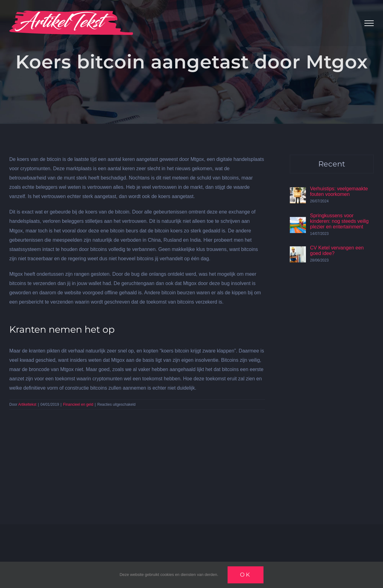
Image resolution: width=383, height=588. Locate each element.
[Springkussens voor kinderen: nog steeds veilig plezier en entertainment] (298, 221)
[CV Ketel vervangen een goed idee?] (298, 251)
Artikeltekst (27, 404)
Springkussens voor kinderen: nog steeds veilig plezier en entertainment (339, 221)
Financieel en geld (78, 404)
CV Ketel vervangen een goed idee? (337, 251)
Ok (246, 575)
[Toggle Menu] (369, 23)
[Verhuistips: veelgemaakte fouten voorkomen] (298, 192)
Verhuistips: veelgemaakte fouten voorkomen (339, 191)
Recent (332, 164)
